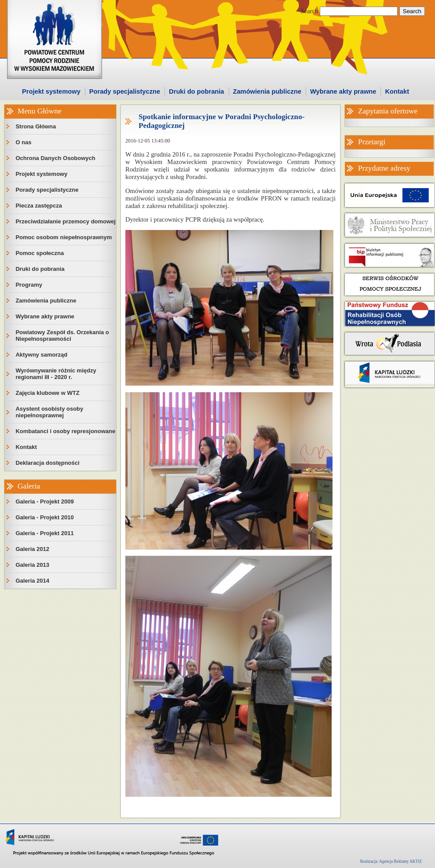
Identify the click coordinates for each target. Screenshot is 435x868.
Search (310, 11)
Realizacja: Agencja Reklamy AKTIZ (391, 861)
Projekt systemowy (51, 91)
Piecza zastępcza (39, 206)
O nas (23, 142)
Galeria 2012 (32, 549)
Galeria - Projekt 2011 (44, 533)
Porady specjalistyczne (125, 91)
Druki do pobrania (196, 91)
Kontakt (397, 91)
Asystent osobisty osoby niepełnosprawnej (49, 412)
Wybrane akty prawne (343, 91)
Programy (29, 285)
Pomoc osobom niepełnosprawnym (64, 237)
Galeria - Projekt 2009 (44, 501)
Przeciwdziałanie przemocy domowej (66, 221)
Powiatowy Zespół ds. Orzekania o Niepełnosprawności (62, 336)
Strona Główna (36, 126)
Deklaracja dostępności (47, 463)
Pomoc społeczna (40, 253)
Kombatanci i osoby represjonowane (65, 431)
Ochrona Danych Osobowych (55, 158)
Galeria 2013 (32, 565)
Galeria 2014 (32, 581)
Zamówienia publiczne (267, 91)
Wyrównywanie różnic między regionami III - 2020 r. (56, 374)
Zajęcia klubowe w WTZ (47, 393)
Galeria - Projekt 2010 (44, 517)
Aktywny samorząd (41, 355)
